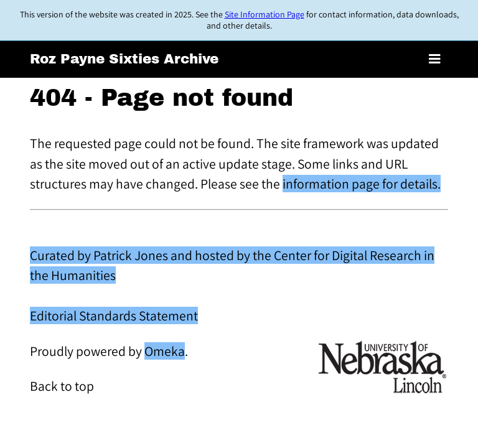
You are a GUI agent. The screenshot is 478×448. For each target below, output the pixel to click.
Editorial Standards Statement (114, 315)
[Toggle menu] (435, 59)
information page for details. (362, 184)
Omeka (165, 351)
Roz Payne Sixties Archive (124, 59)
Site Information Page (265, 14)
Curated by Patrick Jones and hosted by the (152, 255)
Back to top (62, 386)
